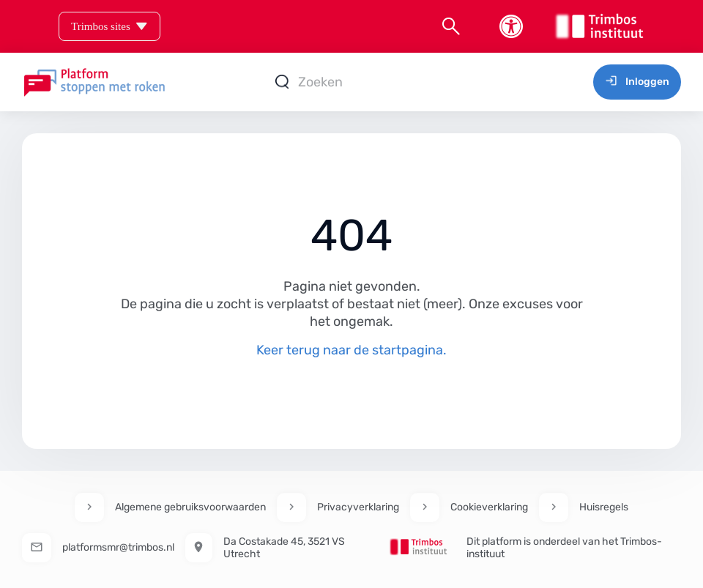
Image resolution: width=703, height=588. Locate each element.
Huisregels (604, 507)
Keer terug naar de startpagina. (351, 350)
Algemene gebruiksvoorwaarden (190, 507)
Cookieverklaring (489, 507)
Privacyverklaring (358, 507)
